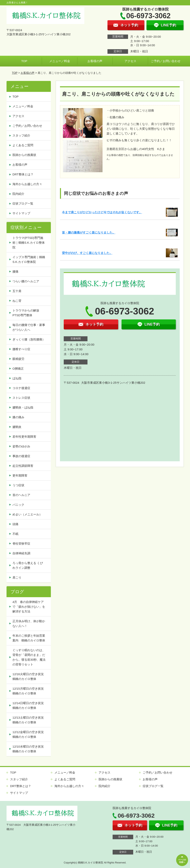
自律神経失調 (21, 553)
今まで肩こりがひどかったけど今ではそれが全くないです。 (102, 212)
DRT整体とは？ (23, 174)
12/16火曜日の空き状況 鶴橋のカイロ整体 (30, 676)
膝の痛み (18, 417)
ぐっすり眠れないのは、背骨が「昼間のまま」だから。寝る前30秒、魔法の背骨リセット (29, 657)
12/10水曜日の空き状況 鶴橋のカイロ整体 (30, 749)
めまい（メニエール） (27, 514)
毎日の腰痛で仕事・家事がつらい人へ (29, 327)
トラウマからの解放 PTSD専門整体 (27, 313)
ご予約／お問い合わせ (166, 61)
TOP (24, 61)
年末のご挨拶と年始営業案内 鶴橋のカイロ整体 (29, 638)
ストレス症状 (21, 398)
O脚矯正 (18, 369)
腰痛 (15, 272)
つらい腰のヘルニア (26, 281)
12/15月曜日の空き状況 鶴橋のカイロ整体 (30, 691)
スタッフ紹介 (21, 135)
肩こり (17, 577)
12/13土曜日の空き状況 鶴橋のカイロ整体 (30, 720)
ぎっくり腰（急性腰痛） (29, 339)
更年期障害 (20, 475)
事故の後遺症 (21, 456)
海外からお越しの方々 (27, 184)
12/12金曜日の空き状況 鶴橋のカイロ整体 (30, 734)
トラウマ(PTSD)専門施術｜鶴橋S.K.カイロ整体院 (29, 243)
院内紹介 (18, 194)
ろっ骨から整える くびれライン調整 (28, 565)
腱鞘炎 (17, 427)
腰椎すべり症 (21, 349)
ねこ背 (17, 301)
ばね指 (17, 378)
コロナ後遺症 (21, 388)
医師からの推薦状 (24, 155)
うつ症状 (18, 485)
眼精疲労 (18, 359)
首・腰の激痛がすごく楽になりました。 (89, 232)
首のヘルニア (21, 495)
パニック (18, 505)
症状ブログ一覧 (23, 203)
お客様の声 (95, 61)
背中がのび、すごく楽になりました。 (87, 253)
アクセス (130, 61)
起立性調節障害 (23, 466)
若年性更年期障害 (24, 437)
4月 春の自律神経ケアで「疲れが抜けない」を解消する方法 (29, 607)
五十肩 (17, 291)
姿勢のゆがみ (21, 446)
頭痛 (15, 524)
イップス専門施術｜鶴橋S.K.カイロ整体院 (29, 259)
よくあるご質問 (23, 145)
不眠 (15, 534)
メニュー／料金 (60, 61)
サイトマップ (21, 213)
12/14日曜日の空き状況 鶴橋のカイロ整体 (30, 705)
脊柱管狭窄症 (21, 544)
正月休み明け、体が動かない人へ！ (29, 623)
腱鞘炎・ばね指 (23, 407)
